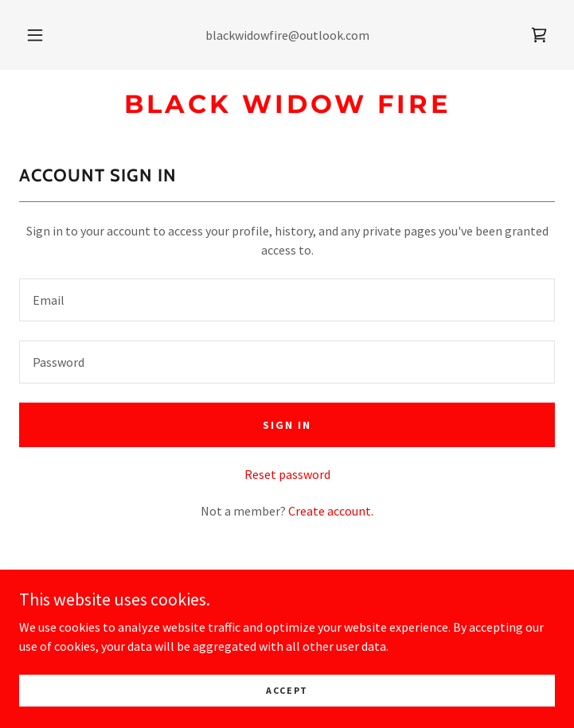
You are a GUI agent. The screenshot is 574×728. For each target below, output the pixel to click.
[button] (44, 35)
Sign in (287, 425)
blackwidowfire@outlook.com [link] (287, 35)
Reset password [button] (287, 474)
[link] (539, 35)
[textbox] (287, 300)
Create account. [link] (331, 511)
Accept (287, 690)
